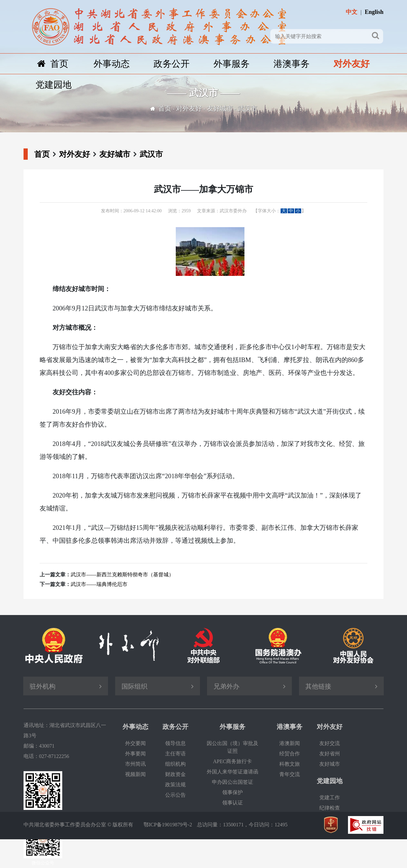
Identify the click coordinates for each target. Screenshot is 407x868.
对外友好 (352, 64)
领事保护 (233, 792)
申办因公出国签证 (233, 782)
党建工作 (330, 797)
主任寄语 (175, 754)
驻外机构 (43, 686)
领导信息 (175, 743)
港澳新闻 (290, 743)
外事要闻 (135, 754)
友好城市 (220, 108)
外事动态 (112, 64)
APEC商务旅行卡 (233, 761)
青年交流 (290, 774)
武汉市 (247, 108)
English (374, 12)
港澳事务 (292, 64)
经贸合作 (290, 754)
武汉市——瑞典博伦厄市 (99, 584)
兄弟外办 (226, 686)
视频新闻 (135, 774)
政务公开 (172, 64)
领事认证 (233, 803)
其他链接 (318, 686)
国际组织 (134, 686)
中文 (352, 12)
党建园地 (54, 85)
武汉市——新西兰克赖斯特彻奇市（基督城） (122, 575)
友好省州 (330, 754)
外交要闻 (135, 743)
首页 (53, 64)
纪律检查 (330, 808)
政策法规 (175, 785)
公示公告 (175, 795)
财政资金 (175, 774)
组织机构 (175, 764)
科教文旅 (290, 764)
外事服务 (232, 64)
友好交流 (330, 743)
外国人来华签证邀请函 (233, 772)
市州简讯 (135, 764)
